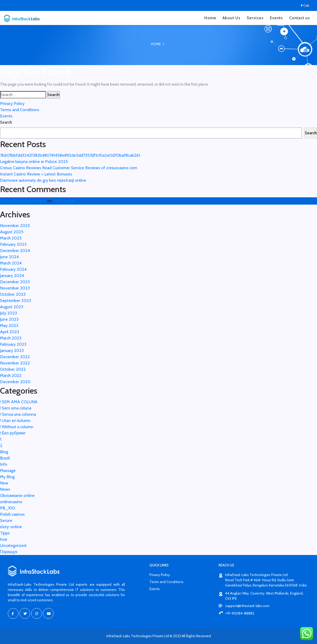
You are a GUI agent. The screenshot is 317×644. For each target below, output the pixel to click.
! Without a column (17, 427)
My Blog (7, 477)
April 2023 (9, 332)
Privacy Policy (12, 103)
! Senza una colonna (18, 414)
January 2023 (12, 351)
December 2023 (15, 282)
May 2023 (9, 326)
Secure (6, 520)
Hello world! (64, 201)
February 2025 (13, 244)
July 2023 (8, 313)
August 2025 (12, 232)
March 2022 (11, 375)
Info (4, 464)
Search (6, 122)
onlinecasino (11, 502)
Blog (4, 452)
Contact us (300, 18)
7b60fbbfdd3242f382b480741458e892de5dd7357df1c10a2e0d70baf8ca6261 (70, 155)
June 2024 (9, 257)
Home (210, 18)
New (4, 483)
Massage (8, 471)
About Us (232, 18)
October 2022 (13, 369)
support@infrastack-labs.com (244, 606)
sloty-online (11, 527)
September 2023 (15, 301)
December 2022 (15, 357)
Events (276, 18)
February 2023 (13, 344)
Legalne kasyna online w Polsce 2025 (34, 162)
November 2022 (15, 363)
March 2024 (11, 263)
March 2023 (11, 338)
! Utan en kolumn (15, 421)
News (5, 489)
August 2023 (12, 307)
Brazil (5, 458)
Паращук (9, 552)
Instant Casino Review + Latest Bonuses (36, 174)
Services (255, 18)
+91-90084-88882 (236, 613)
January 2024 (12, 276)
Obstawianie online (17, 495)
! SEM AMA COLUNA (19, 402)
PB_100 (8, 508)
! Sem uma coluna (16, 408)
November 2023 (15, 288)
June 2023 (9, 319)
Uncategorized (13, 545)
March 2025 (11, 238)
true (4, 539)
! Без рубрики (13, 433)
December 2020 (15, 382)
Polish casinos (12, 514)
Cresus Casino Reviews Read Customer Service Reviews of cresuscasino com (69, 168)
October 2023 (13, 294)
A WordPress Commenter (23, 201)
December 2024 (15, 251)
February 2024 (13, 269)
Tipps (5, 533)
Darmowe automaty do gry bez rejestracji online (43, 180)
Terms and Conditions (20, 110)
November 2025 (15, 226)
